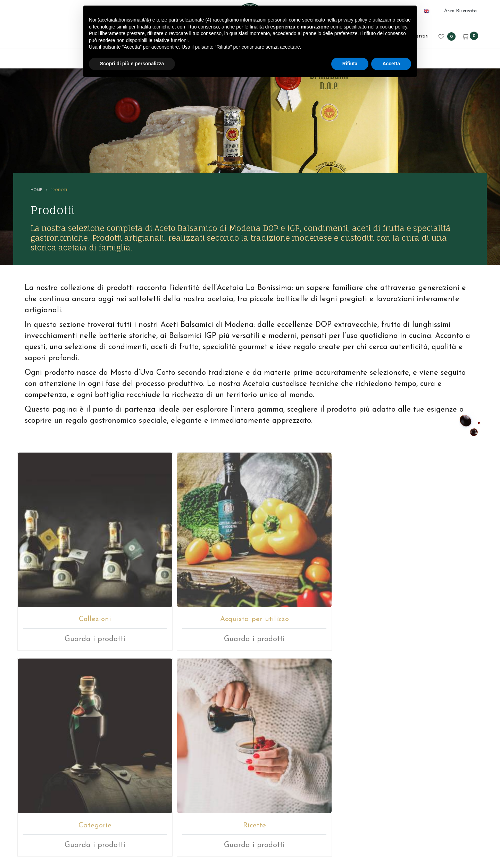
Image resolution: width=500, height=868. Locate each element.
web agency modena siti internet (250, 845)
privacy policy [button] (352, 20)
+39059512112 (268, 744)
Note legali (279, 823)
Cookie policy (368, 823)
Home (47, 160)
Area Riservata (460, 11)
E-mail (224, 744)
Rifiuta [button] (350, 64)
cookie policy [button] (393, 27)
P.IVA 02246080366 (232, 823)
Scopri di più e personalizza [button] (132, 64)
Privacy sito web (323, 823)
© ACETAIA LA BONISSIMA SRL (156, 823)
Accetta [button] (391, 64)
